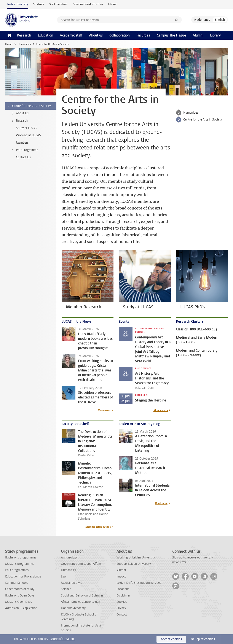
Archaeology (69, 558)
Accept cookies (171, 639)
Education (45, 35)
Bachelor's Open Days (20, 596)
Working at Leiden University (136, 558)
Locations (123, 589)
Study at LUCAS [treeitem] (27, 128)
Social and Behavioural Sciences (82, 596)
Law (64, 577)
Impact (121, 577)
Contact (122, 615)
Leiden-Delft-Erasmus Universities (139, 583)
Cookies (122, 602)
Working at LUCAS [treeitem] (28, 135)
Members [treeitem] (22, 143)
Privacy (121, 608)
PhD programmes (17, 570)
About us (96, 35)
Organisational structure (88, 4)
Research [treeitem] (19, 121)
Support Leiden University (134, 564)
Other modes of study (20, 589)
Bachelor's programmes (21, 558)
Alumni (198, 35)
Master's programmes (20, 564)
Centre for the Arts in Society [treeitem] (29, 106)
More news (104, 410)
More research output (98, 527)
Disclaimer (123, 596)
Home (9, 44)
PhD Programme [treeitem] (24, 150)
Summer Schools (16, 583)
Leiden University (17, 4)
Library (112, 4)
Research (24, 35)
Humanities (24, 44)
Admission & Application (21, 608)
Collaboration (120, 35)
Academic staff (71, 35)
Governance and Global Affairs (81, 564)
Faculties (143, 35)
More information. (63, 639)
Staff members (58, 4)
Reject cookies (205, 639)
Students (39, 4)
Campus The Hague (171, 35)
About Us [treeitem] (20, 113)
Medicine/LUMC (72, 583)
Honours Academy (73, 608)
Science (66, 589)
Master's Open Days (18, 602)
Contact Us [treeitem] (23, 157)
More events (161, 410)
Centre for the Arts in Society (203, 120)
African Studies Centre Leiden (81, 602)
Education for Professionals (23, 577)
